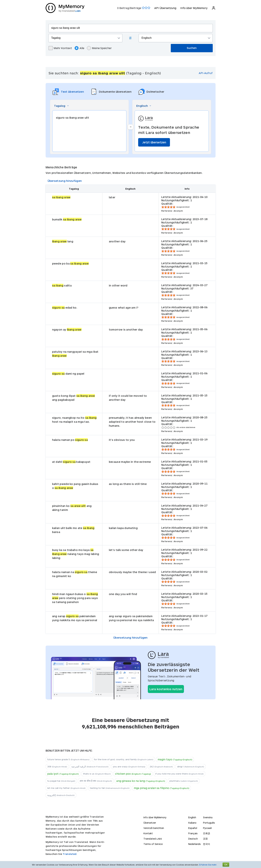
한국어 (207, 844)
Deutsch (193, 839)
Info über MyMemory (194, 8)
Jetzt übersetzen (154, 142)
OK (226, 865)
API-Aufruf (206, 73)
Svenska (208, 817)
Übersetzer (150, 823)
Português (209, 823)
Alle (79, 48)
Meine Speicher (99, 48)
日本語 (207, 833)
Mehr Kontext (60, 48)
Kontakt (148, 833)
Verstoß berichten (154, 828)
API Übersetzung (165, 8)
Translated (153, 839)
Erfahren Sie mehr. (208, 865)
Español (193, 828)
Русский (207, 828)
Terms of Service (153, 844)
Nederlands (195, 844)
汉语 (205, 839)
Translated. (70, 854)
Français (193, 833)
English (192, 817)
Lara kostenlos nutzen (166, 689)
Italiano (192, 823)
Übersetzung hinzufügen (65, 181)
